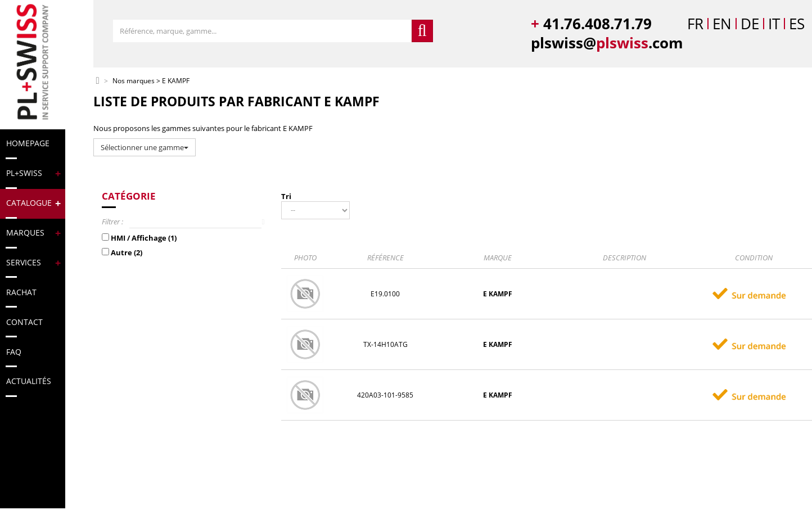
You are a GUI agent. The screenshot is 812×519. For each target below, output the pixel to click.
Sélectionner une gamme (145, 147)
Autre (127, 252)
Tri (286, 196)
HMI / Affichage (144, 238)
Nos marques (134, 81)
